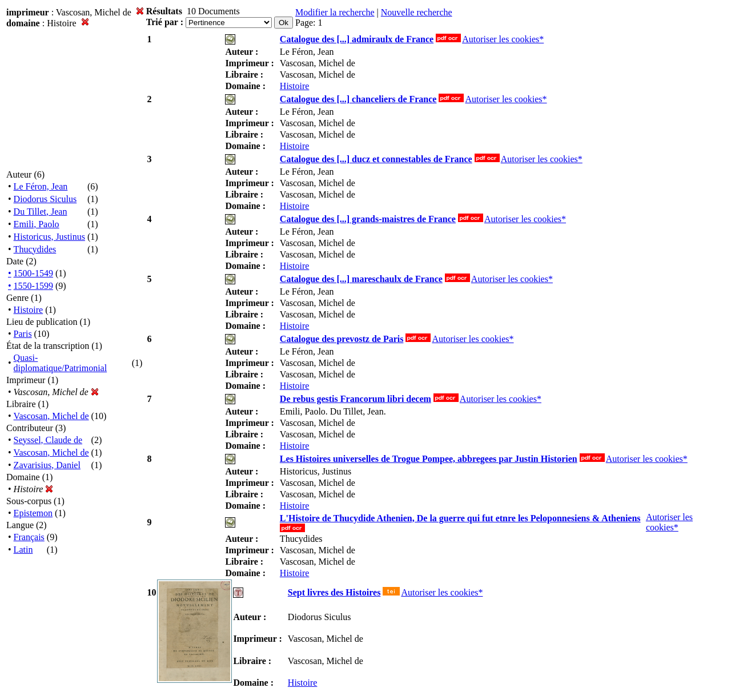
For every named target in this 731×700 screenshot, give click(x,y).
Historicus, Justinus (49, 237)
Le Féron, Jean (41, 186)
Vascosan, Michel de (51, 416)
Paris (23, 334)
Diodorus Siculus (45, 199)
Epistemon (33, 513)
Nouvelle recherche (417, 12)
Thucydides (35, 249)
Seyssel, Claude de (48, 440)
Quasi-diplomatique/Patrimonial (61, 363)
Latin (23, 550)
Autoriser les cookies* (503, 39)
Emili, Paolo (37, 224)
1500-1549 (33, 273)
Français (29, 537)
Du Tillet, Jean (41, 212)
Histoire (29, 310)
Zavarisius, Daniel (47, 465)
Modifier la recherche (335, 12)
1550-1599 (33, 286)
